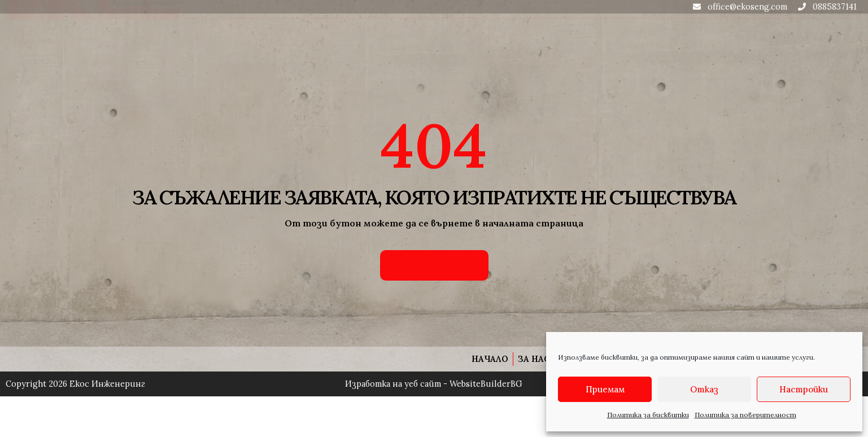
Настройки (804, 389)
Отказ (704, 389)
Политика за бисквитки (648, 415)
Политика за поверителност (745, 415)
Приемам (605, 389)
